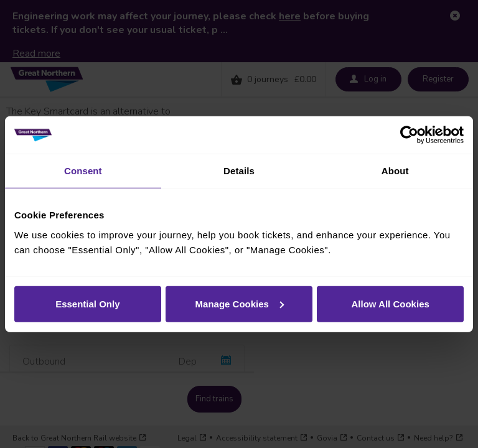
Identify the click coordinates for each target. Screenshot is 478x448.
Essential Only (87, 303)
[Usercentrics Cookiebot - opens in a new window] (409, 135)
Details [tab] (239, 171)
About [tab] (395, 171)
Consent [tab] (83, 171)
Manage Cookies (240, 303)
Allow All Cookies (391, 303)
